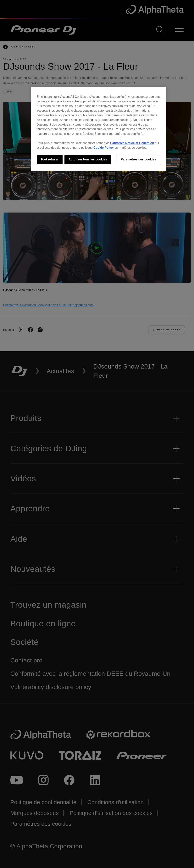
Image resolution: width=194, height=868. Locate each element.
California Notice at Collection (132, 143)
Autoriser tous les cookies (88, 159)
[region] (98, 129)
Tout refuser (50, 159)
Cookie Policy (104, 148)
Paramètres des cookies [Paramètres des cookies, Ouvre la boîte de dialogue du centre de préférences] (138, 159)
